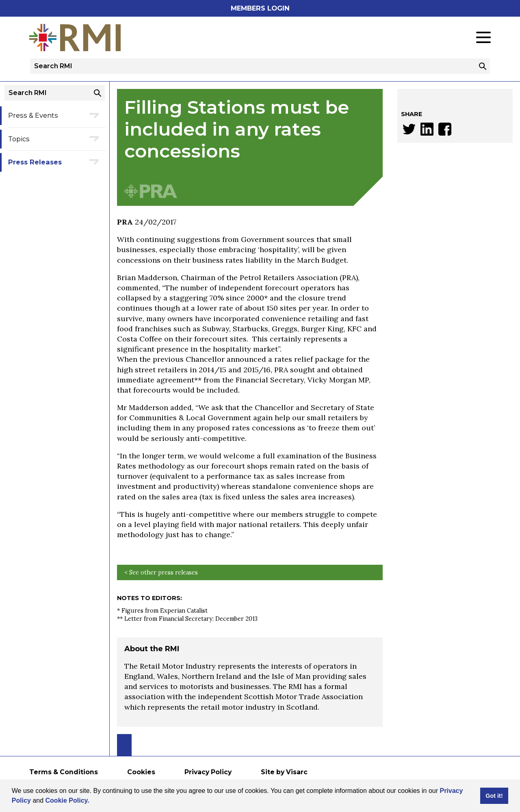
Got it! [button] (494, 796)
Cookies (141, 772)
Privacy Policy (208, 772)
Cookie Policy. (67, 800)
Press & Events (33, 115)
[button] (92, 801)
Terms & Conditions (64, 772)
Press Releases (35, 162)
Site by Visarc (284, 772)
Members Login (260, 8)
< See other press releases (161, 572)
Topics (19, 139)
